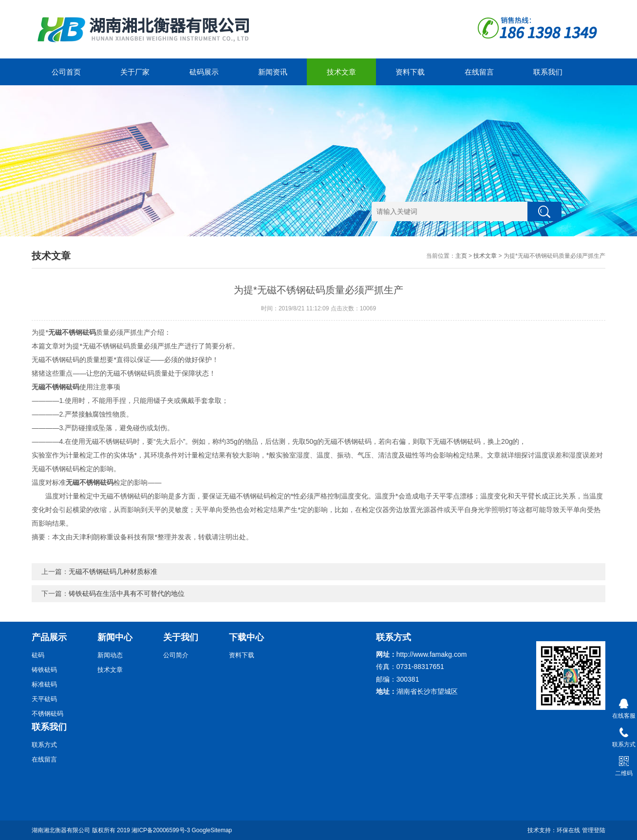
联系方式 (44, 745)
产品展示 (49, 637)
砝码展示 (204, 72)
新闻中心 (115, 637)
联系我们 (548, 72)
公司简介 (176, 655)
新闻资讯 (273, 72)
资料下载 (410, 72)
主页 (461, 256)
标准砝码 (44, 684)
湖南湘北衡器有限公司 (61, 830)
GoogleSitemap (212, 830)
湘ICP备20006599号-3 (161, 830)
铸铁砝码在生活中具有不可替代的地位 (127, 593)
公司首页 (66, 72)
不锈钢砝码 (47, 714)
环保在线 (568, 830)
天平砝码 (44, 699)
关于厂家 (135, 72)
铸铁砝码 (44, 670)
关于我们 (181, 637)
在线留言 (479, 72)
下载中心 (246, 637)
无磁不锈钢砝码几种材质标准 (113, 572)
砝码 (38, 655)
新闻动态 (110, 655)
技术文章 (341, 72)
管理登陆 (594, 830)
